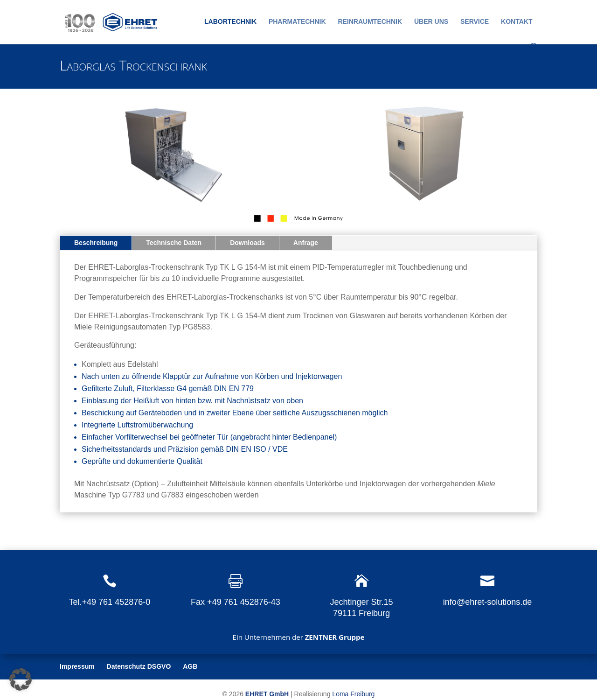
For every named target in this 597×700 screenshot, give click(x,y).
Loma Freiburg (353, 694)
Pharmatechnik (297, 22)
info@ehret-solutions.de (487, 602)
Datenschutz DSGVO (139, 666)
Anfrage (306, 243)
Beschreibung (96, 243)
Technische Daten (174, 243)
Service (475, 22)
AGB (190, 666)
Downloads (247, 243)
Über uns (431, 22)
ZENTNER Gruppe (335, 637)
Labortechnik (230, 22)
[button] (21, 679)
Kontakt (517, 22)
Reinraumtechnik (370, 22)
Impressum (77, 666)
